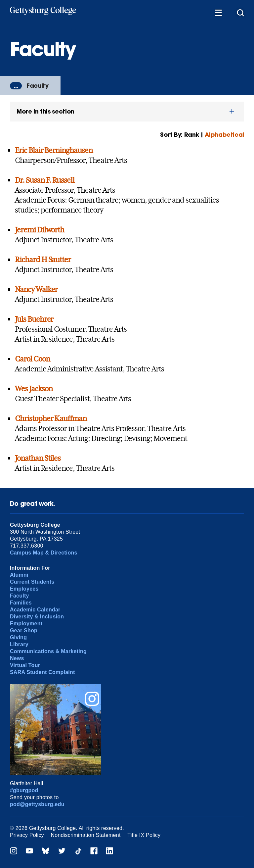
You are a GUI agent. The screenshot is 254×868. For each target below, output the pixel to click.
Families (21, 603)
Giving (18, 637)
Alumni (19, 575)
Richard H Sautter (43, 260)
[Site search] (240, 12)
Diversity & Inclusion (37, 617)
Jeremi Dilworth (40, 230)
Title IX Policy (144, 835)
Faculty (38, 86)
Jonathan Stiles (38, 458)
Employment (26, 624)
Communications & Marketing (48, 651)
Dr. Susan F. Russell (45, 180)
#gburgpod (24, 790)
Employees (24, 589)
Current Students (32, 582)
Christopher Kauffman (51, 418)
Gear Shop (24, 630)
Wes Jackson (34, 389)
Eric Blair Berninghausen (54, 150)
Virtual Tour (25, 665)
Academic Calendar (35, 610)
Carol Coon (32, 359)
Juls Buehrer (34, 319)
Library (19, 644)
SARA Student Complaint (42, 672)
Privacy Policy (27, 835)
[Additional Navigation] (218, 12)
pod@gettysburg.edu (37, 804)
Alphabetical (224, 135)
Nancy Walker (36, 289)
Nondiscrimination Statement (86, 835)
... (16, 86)
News (17, 658)
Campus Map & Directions (44, 553)
